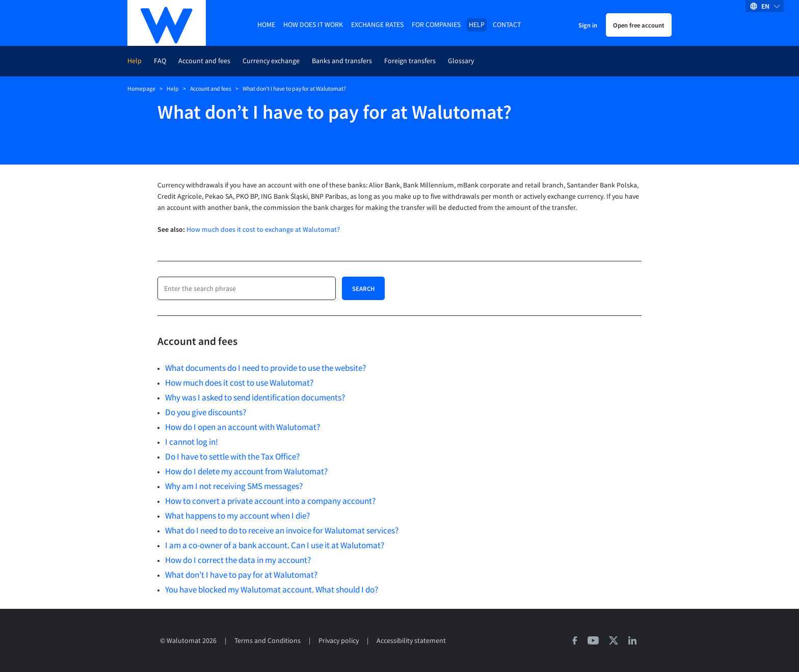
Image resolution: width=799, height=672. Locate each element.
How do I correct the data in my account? (238, 560)
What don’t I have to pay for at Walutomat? (241, 575)
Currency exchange (271, 61)
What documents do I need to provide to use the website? (265, 368)
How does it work (313, 25)
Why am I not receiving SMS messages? (234, 486)
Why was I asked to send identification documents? (255, 397)
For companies (436, 25)
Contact (507, 25)
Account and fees (204, 61)
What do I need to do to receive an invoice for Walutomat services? (282, 530)
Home (266, 25)
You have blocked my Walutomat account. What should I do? (272, 589)
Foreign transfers (410, 61)
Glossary (461, 61)
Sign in (588, 25)
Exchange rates (377, 25)
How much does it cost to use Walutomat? (239, 383)
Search (363, 288)
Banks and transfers (342, 61)
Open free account (639, 25)
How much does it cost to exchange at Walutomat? (263, 230)
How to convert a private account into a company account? (270, 501)
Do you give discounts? (206, 412)
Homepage (141, 89)
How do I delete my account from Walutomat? (246, 471)
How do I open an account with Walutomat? (243, 427)
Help (477, 25)
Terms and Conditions (268, 641)
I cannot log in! (192, 442)
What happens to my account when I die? (237, 516)
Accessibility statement (411, 641)
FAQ (160, 61)
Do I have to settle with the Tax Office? (232, 456)
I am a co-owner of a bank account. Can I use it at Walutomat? (275, 545)
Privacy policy (339, 641)
